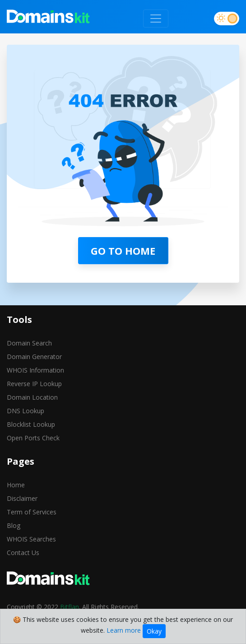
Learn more (124, 630)
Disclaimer (22, 498)
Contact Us (23, 553)
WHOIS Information (35, 370)
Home (16, 485)
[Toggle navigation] (156, 19)
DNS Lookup (26, 411)
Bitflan (70, 607)
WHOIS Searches (31, 539)
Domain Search (29, 343)
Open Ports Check (33, 438)
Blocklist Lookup (31, 424)
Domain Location (32, 397)
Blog (14, 525)
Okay (154, 631)
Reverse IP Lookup (34, 384)
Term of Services (32, 512)
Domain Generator (34, 357)
